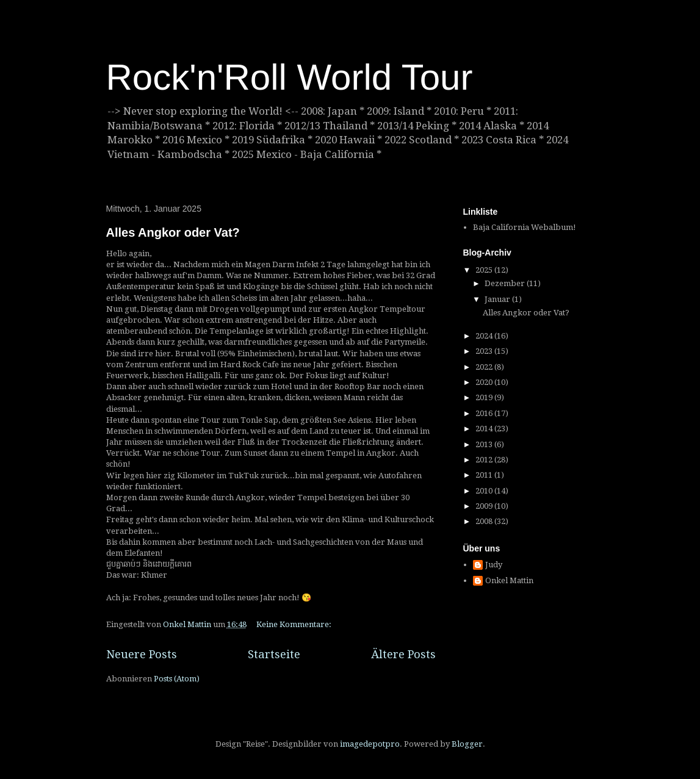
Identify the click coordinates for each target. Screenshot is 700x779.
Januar (498, 299)
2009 (485, 506)
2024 (485, 336)
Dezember (506, 283)
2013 (485, 444)
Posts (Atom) (177, 679)
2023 (485, 351)
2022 (485, 367)
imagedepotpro (370, 744)
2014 (485, 429)
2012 (485, 460)
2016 (485, 413)
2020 (485, 382)
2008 (485, 521)
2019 (485, 397)
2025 (485, 270)
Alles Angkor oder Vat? (173, 232)
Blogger (467, 744)
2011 (485, 475)
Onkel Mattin (509, 580)
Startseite (274, 654)
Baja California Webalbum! (525, 227)
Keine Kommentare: (295, 624)
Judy (494, 565)
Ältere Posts (403, 654)
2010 (485, 491)
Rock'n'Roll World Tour (290, 77)
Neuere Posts (142, 654)
